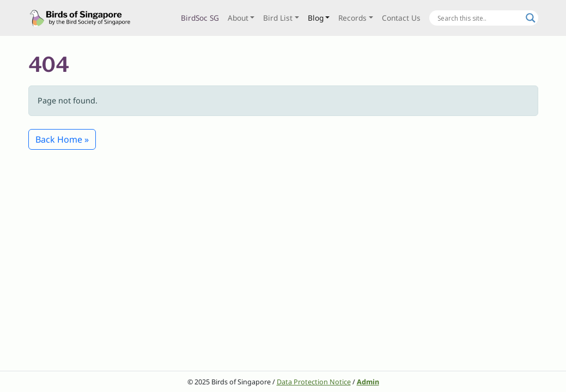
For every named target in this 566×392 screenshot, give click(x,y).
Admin (368, 382)
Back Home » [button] (62, 139)
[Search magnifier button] (531, 18)
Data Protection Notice (314, 382)
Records (352, 18)
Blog (316, 18)
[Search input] (479, 18)
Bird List (278, 18)
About (238, 18)
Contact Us (401, 18)
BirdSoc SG (200, 18)
